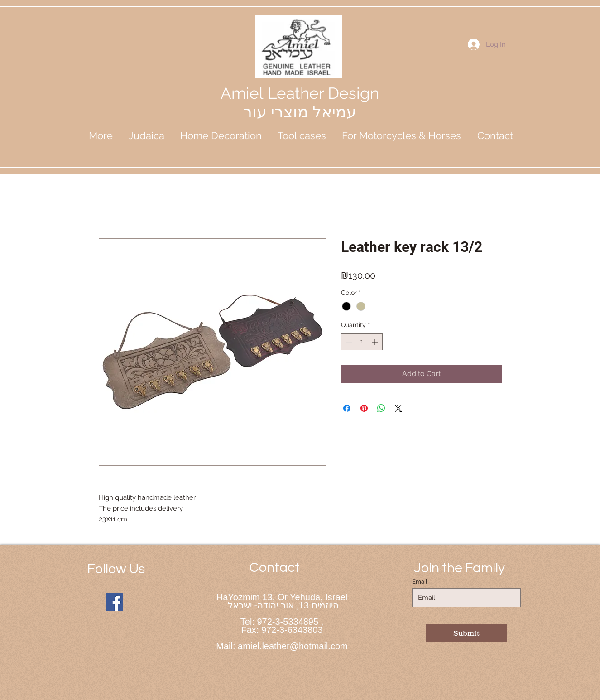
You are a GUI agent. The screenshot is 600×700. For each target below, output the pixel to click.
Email (420, 582)
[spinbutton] (362, 342)
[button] (147, 135)
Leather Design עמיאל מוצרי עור (311, 102)
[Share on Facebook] (347, 408)
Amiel (244, 93)
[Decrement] (348, 342)
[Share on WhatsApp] (381, 408)
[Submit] (466, 633)
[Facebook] (114, 602)
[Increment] (376, 342)
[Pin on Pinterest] (364, 408)
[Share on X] (398, 408)
